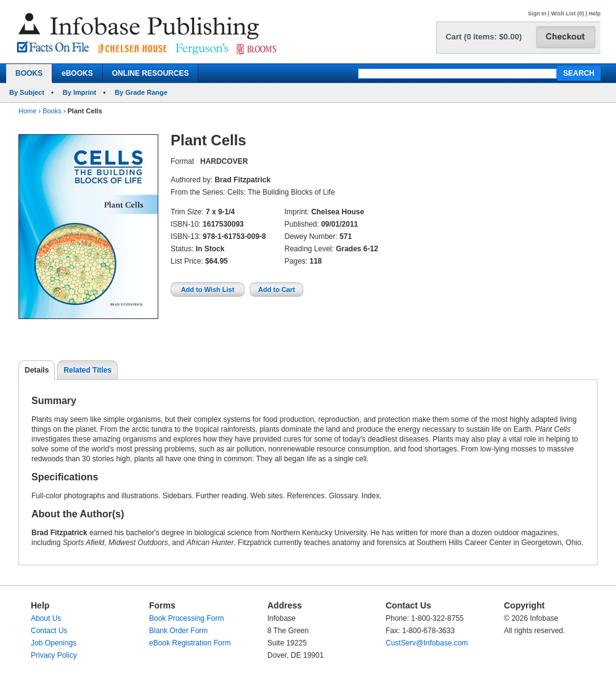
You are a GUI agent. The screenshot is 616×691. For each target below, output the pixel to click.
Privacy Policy (54, 655)
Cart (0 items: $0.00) (484, 37)
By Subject (27, 92)
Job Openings (54, 643)
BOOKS (29, 73)
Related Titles (87, 370)
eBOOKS (77, 73)
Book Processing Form (186, 618)
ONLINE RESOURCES (151, 73)
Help (594, 14)
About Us (46, 618)
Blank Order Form (178, 631)
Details (37, 370)
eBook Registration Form (190, 643)
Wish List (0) (568, 14)
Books (52, 111)
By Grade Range (141, 92)
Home (27, 111)
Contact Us (49, 631)
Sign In (537, 14)
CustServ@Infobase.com (427, 643)
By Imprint (79, 92)
